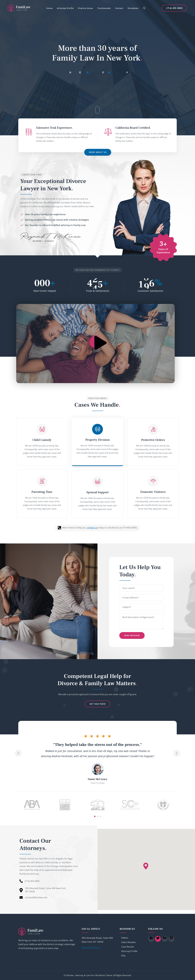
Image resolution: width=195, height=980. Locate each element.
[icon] (151, 939)
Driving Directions (91, 947)
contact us (92, 528)
